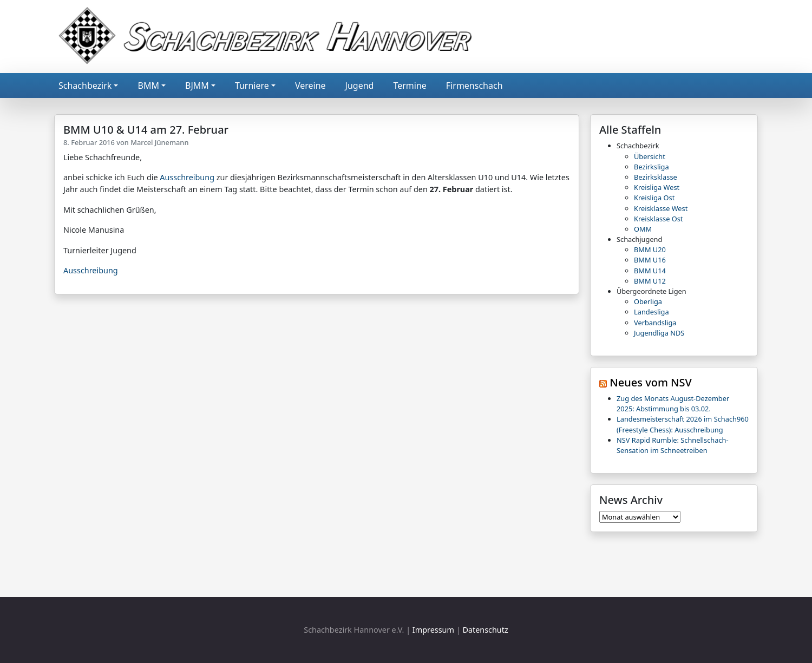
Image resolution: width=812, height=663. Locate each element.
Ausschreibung (187, 177)
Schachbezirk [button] (85, 86)
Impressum (433, 630)
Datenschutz (485, 630)
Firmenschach (474, 86)
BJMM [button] (197, 86)
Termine (410, 86)
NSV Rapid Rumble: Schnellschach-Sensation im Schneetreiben (673, 445)
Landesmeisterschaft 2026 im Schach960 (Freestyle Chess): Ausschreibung (683, 424)
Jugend (360, 86)
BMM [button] (148, 86)
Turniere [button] (252, 86)
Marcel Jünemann (159, 142)
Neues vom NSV (651, 382)
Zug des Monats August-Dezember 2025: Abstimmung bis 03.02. (673, 403)
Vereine (310, 86)
